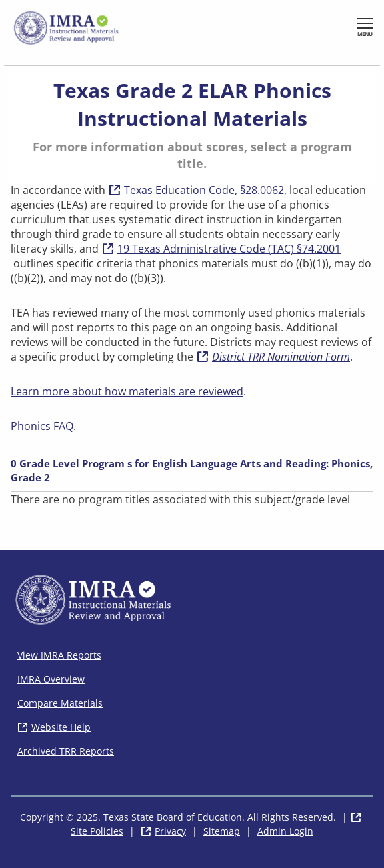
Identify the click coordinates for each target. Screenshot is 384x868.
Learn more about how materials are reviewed (127, 391)
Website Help (61, 727)
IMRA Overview (51, 679)
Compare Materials (60, 703)
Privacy (170, 831)
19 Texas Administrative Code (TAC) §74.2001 (221, 249)
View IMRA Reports (59, 655)
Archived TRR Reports (66, 751)
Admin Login (285, 831)
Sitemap (222, 831)
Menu (365, 34)
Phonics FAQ (42, 426)
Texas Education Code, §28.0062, (205, 190)
